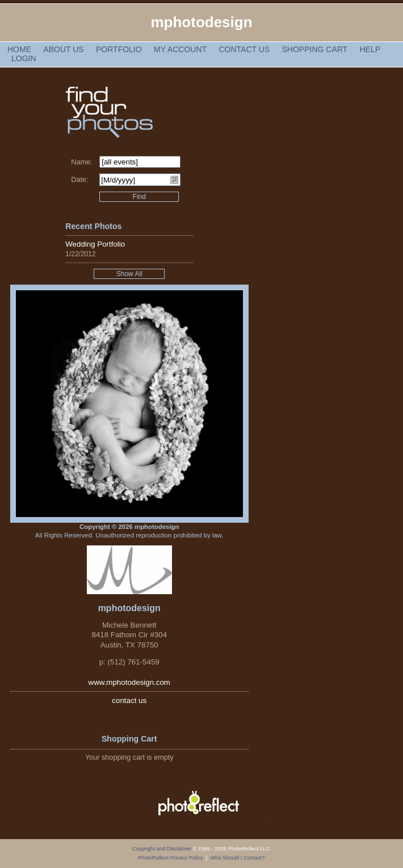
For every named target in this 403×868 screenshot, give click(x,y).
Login (24, 58)
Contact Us (244, 49)
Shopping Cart (315, 49)
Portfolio (119, 49)
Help (370, 49)
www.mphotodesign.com (129, 682)
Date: (79, 180)
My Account (180, 49)
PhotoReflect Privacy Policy (171, 858)
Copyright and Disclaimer (163, 849)
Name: (81, 162)
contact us (129, 700)
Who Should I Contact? (237, 858)
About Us (63, 49)
